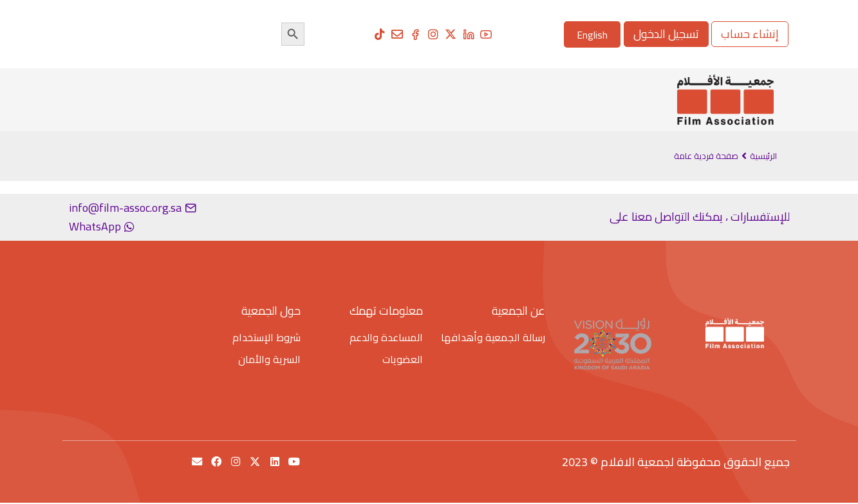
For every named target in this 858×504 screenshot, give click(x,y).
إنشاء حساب (750, 34)
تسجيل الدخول (666, 34)
